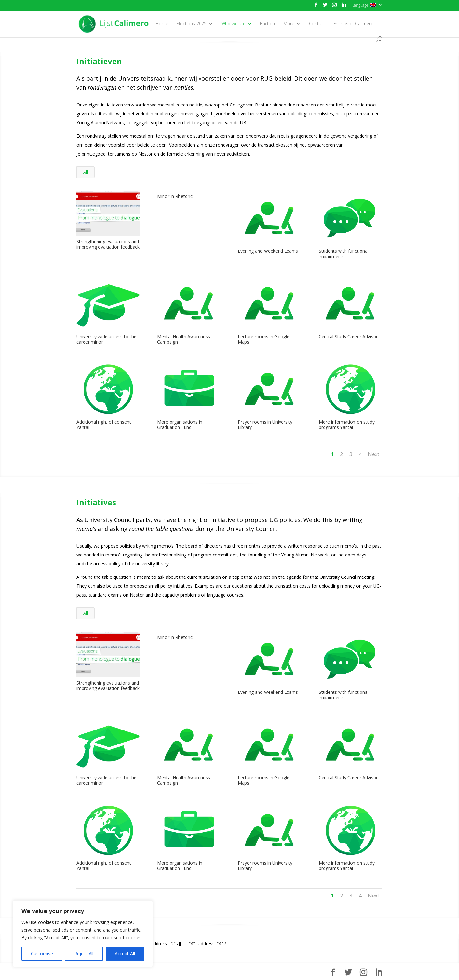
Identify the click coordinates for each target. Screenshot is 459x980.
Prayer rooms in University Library (265, 425)
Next (374, 454)
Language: (364, 5)
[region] (83, 934)
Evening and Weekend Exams (268, 251)
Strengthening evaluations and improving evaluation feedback (108, 244)
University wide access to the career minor (106, 339)
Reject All (84, 953)
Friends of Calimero (353, 24)
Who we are (233, 24)
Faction (268, 24)
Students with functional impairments (343, 254)
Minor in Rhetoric (175, 196)
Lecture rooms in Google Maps (263, 339)
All (86, 172)
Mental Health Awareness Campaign (183, 339)
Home (162, 24)
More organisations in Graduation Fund (179, 425)
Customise (42, 953)
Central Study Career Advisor (348, 336)
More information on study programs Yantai (346, 425)
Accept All (125, 953)
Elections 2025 (192, 24)
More (289, 24)
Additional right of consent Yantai (103, 425)
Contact (317, 24)
